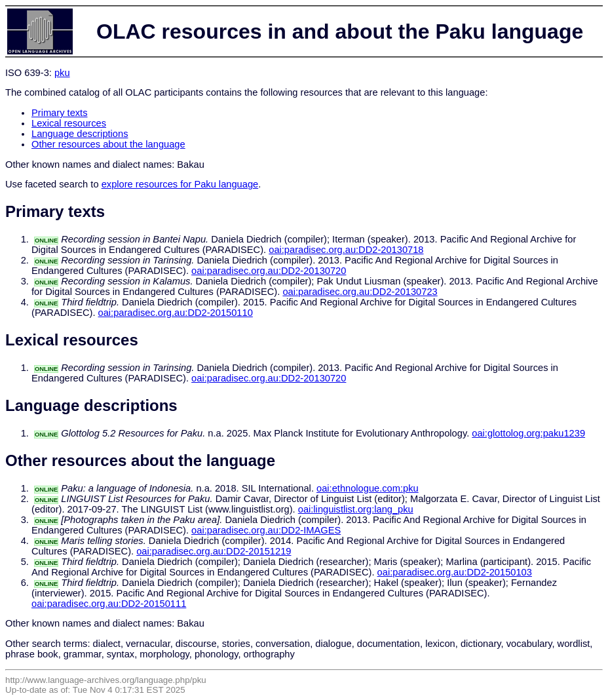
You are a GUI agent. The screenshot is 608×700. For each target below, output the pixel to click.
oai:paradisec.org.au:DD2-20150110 (176, 313)
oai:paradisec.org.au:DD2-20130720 (269, 271)
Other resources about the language (108, 144)
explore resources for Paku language (180, 184)
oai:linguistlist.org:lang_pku (356, 509)
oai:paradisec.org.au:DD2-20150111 (109, 604)
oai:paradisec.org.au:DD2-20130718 (346, 250)
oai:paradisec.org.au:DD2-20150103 (455, 572)
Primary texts (60, 113)
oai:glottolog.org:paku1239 (528, 433)
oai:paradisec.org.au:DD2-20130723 (360, 292)
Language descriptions (80, 134)
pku (62, 73)
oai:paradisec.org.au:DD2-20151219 (214, 551)
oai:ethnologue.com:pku (368, 488)
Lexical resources (69, 123)
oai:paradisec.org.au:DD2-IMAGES (266, 530)
